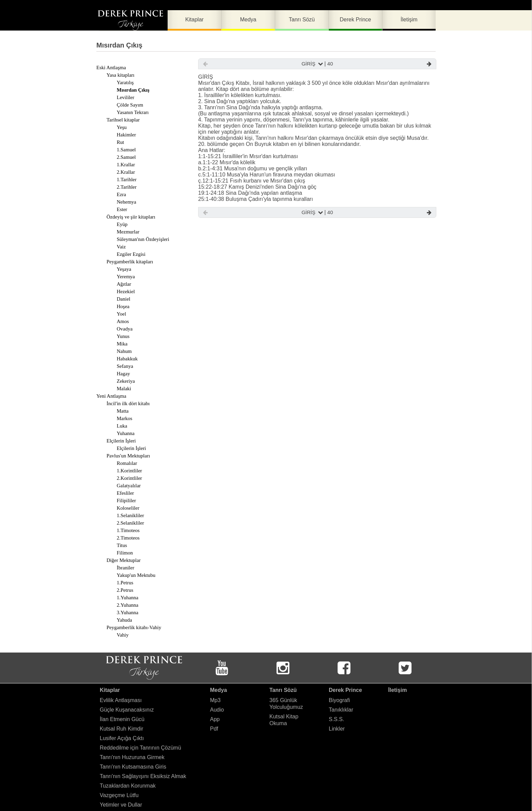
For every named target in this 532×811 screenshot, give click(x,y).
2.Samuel (126, 157)
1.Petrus (125, 583)
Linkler (337, 729)
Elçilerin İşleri (131, 448)
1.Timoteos (128, 530)
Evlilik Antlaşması (121, 700)
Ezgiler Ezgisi (131, 254)
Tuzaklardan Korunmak (128, 786)
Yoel (121, 314)
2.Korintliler (129, 478)
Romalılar (127, 463)
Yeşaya (124, 269)
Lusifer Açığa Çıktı (122, 738)
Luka (122, 426)
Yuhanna (126, 433)
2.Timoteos (128, 538)
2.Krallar (126, 172)
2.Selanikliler (130, 523)
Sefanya (125, 366)
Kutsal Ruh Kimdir (121, 729)
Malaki (124, 389)
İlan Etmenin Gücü (122, 719)
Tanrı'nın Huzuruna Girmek (132, 757)
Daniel (123, 299)
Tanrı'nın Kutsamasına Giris (133, 767)
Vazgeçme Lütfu (119, 795)
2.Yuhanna (128, 605)
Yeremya (126, 277)
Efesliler (125, 493)
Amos (123, 321)
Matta (123, 411)
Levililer (126, 97)
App (215, 719)
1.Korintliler (129, 471)
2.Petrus (125, 590)
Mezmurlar (128, 232)
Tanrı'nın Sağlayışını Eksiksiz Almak (143, 776)
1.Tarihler (127, 180)
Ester (122, 209)
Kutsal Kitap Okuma (284, 720)
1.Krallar (126, 165)
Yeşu (122, 127)
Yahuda (124, 620)
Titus (122, 545)
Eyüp (122, 224)
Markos (125, 418)
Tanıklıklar (341, 710)
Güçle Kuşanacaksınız (127, 710)
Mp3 (215, 700)
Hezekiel (126, 291)
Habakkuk (127, 359)
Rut (120, 142)
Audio (217, 710)
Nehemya (126, 202)
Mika (122, 344)
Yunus (123, 336)
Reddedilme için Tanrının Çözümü (140, 748)
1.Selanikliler (130, 515)
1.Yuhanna (128, 598)
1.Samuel (126, 150)
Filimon (125, 553)
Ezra (121, 194)
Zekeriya (126, 381)
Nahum (124, 351)
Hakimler (126, 135)
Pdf (214, 729)
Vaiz (121, 247)
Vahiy (123, 635)
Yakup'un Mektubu (136, 575)
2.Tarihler (127, 187)
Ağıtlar (124, 284)
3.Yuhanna (128, 612)
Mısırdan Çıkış (133, 90)
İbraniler (126, 568)
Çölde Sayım (130, 105)
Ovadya (125, 329)
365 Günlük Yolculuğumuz (286, 704)
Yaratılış (125, 82)
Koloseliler (128, 508)
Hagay (123, 374)
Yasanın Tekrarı (133, 112)
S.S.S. (336, 719)
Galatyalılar (129, 486)
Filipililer (126, 501)
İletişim (397, 690)
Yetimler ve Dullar (121, 805)
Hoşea (123, 306)
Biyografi (339, 700)
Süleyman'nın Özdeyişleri (143, 239)
